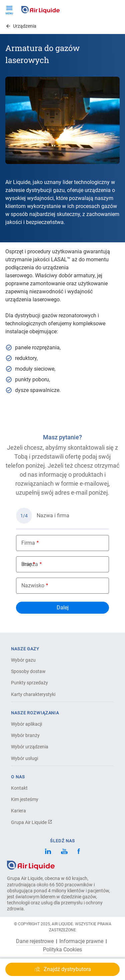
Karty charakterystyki (33, 694)
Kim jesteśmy (25, 799)
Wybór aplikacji (26, 724)
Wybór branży (25, 735)
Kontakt (19, 788)
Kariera (18, 811)
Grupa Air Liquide (32, 822)
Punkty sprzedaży (29, 683)
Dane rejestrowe (35, 941)
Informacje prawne (81, 941)
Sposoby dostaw (28, 671)
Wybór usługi (24, 758)
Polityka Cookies (62, 950)
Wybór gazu (23, 660)
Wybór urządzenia (30, 747)
